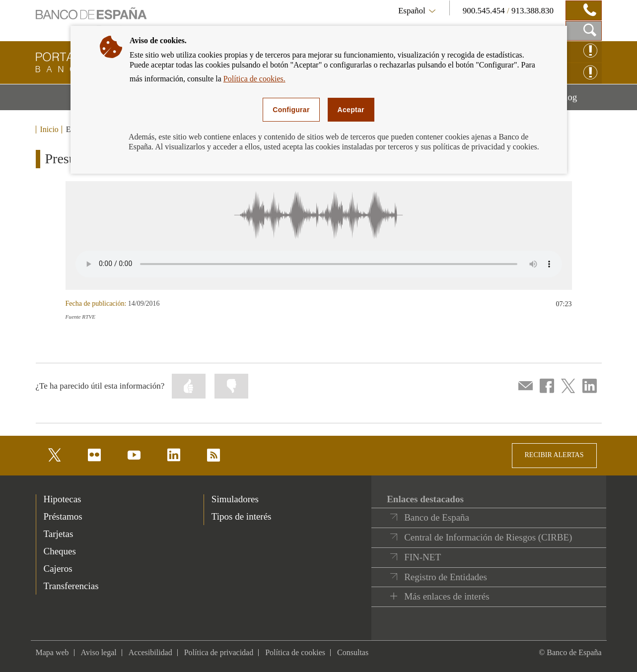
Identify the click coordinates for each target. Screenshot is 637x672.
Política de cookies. (254, 79)
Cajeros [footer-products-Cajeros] (58, 569)
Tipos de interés (242, 516)
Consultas (353, 652)
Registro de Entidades (446, 577)
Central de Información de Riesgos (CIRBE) (488, 537)
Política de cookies (295, 652)
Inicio (49, 130)
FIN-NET (423, 557)
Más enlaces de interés (447, 596)
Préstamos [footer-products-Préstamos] (63, 516)
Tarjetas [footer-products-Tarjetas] (59, 534)
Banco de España (437, 517)
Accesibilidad (150, 652)
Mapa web (52, 652)
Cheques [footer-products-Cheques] (60, 551)
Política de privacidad (219, 652)
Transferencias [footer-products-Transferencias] (71, 586)
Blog (580, 101)
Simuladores (235, 499)
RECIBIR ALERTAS (554, 455)
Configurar (291, 110)
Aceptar (351, 110)
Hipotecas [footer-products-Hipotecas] (63, 499)
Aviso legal (99, 652)
